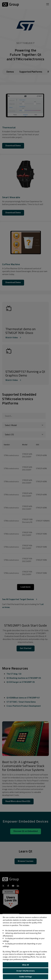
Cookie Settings (26, 977)
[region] (26, 947)
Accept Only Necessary (26, 971)
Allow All (26, 965)
